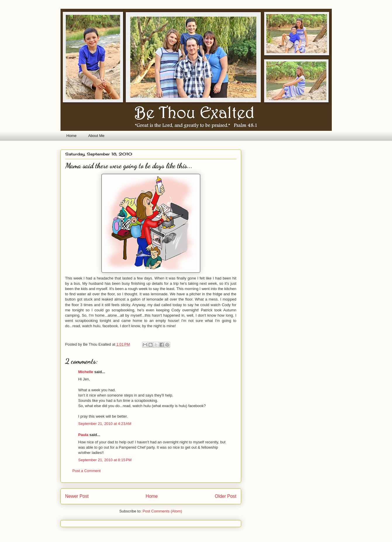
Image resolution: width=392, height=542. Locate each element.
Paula (83, 435)
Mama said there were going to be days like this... (129, 166)
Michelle (86, 372)
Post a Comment (87, 471)
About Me (96, 136)
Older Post (226, 496)
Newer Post (77, 496)
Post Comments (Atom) (162, 511)
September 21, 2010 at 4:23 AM (105, 424)
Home (71, 136)
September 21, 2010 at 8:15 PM (105, 460)
